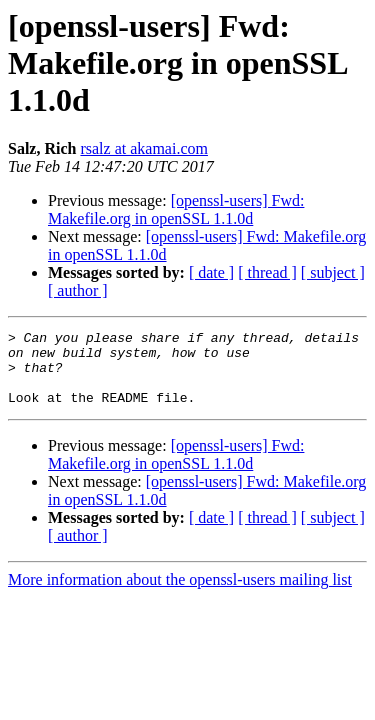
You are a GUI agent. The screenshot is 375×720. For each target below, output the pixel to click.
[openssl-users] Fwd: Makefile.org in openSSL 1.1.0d (176, 209)
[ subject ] (333, 272)
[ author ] (78, 290)
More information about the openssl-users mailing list (180, 594)
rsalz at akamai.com (144, 148)
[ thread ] (267, 272)
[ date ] (211, 272)
